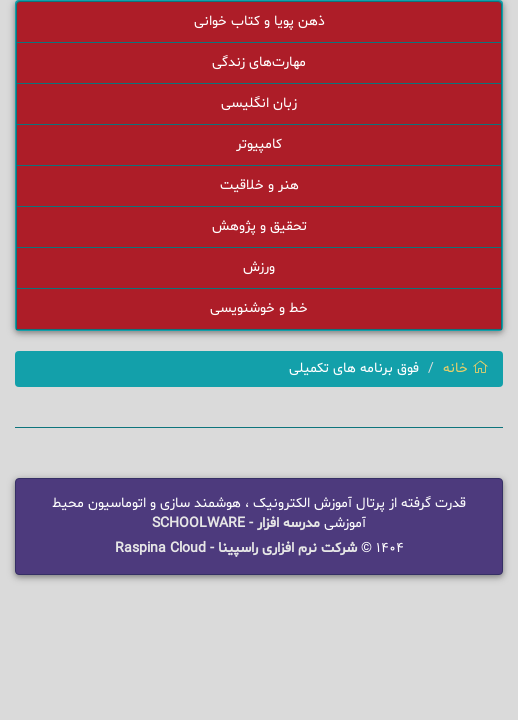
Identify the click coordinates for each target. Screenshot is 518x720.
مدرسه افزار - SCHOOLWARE (236, 523)
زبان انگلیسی (259, 103)
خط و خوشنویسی (259, 308)
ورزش (259, 267)
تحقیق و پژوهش (259, 226)
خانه (465, 368)
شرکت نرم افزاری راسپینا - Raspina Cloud (236, 548)
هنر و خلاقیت (259, 185)
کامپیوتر (259, 144)
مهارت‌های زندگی (259, 62)
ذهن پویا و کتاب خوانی (259, 21)
